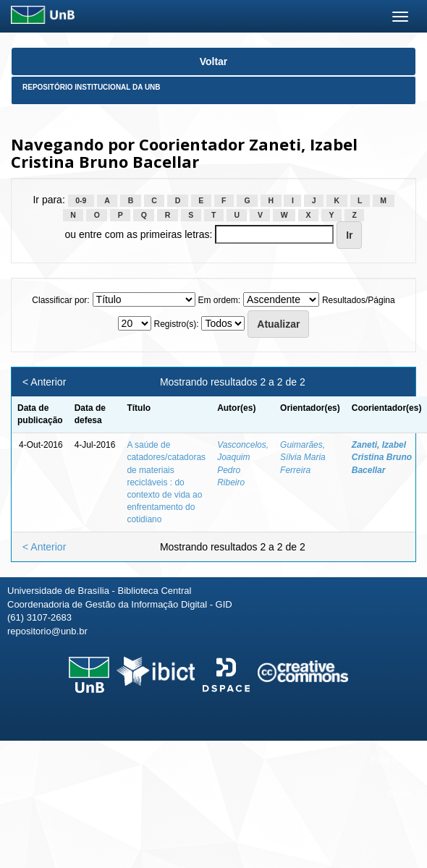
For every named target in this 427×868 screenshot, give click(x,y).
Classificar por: (60, 300)
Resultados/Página (359, 300)
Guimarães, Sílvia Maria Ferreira (303, 457)
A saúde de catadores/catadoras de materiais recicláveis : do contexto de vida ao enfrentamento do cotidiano (166, 482)
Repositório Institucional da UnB (92, 87)
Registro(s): (176, 324)
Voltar (214, 61)
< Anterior (44, 382)
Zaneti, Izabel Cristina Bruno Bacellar (382, 457)
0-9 (81, 200)
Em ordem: (219, 300)
